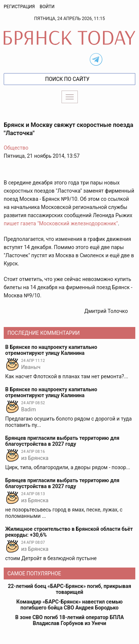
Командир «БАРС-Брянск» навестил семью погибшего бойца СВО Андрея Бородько (69, 605)
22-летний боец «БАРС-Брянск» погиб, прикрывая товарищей (69, 589)
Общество (16, 148)
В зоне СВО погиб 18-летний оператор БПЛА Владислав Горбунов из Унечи (69, 620)
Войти (47, 7)
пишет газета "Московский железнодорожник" (61, 223)
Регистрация (19, 7)
